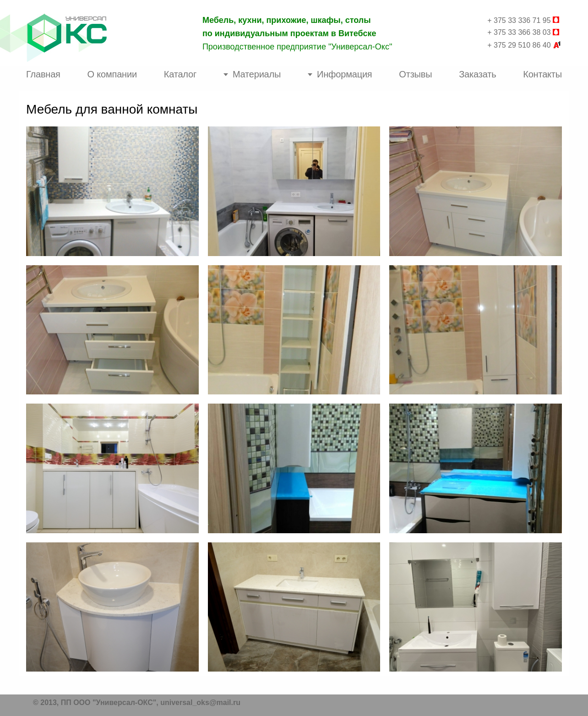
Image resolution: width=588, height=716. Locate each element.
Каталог (180, 74)
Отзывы (415, 74)
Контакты (542, 74)
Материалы (257, 74)
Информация (344, 74)
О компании (112, 74)
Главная (43, 74)
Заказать (477, 74)
